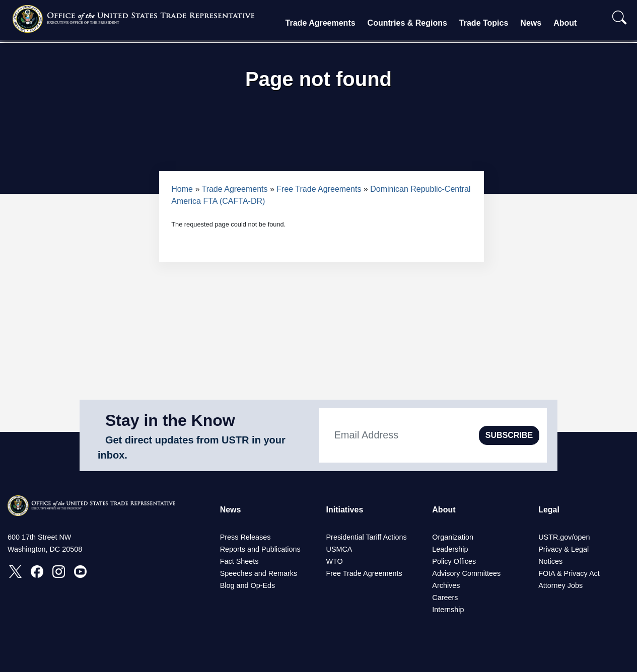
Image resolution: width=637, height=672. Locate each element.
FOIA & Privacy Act (569, 573)
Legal (549, 510)
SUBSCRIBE (509, 435)
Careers (445, 598)
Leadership (450, 549)
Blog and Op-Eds (248, 585)
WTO (334, 561)
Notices (550, 561)
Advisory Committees (466, 573)
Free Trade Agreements (319, 189)
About (565, 23)
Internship (448, 610)
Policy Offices (454, 561)
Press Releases (245, 537)
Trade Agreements (321, 23)
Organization (453, 537)
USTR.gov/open (564, 537)
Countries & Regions (407, 23)
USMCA (339, 549)
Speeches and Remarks (259, 573)
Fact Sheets (239, 561)
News (531, 23)
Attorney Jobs (560, 585)
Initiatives (344, 510)
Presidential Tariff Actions (366, 537)
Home (182, 189)
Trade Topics (484, 23)
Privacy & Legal (563, 549)
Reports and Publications (260, 549)
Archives (446, 585)
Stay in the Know (170, 420)
